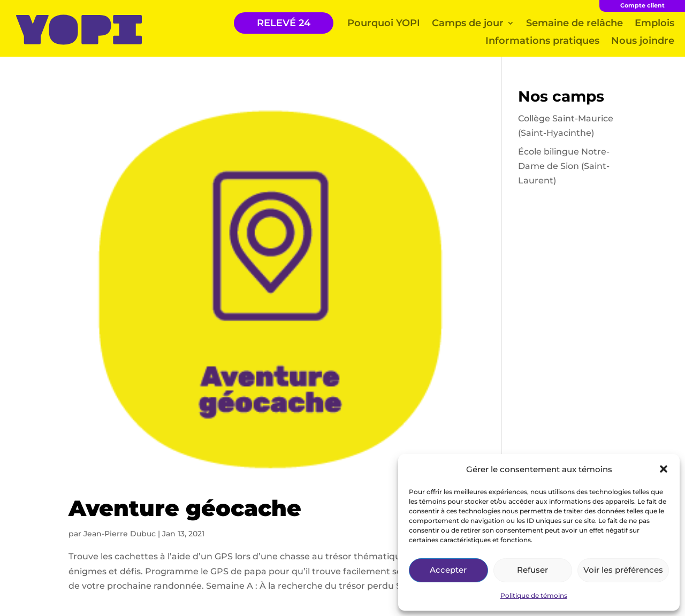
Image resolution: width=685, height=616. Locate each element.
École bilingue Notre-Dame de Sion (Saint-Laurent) (564, 166)
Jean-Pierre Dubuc (120, 534)
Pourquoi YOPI (384, 23)
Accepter (448, 570)
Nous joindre (643, 41)
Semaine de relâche (574, 23)
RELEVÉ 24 (284, 23)
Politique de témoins (534, 595)
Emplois (654, 23)
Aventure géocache (185, 508)
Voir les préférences (623, 570)
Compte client (642, 5)
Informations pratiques (542, 41)
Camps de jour (468, 23)
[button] (664, 469)
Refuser (532, 570)
